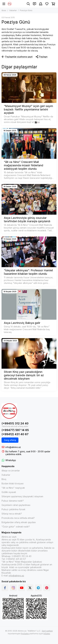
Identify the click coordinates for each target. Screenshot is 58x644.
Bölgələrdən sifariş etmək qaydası (19, 522)
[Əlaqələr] (34, 4)
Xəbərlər (13, 10)
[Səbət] (53, 4)
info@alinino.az (13, 447)
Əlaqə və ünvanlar (11, 471)
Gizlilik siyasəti (9, 492)
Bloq (4, 479)
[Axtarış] (28, 4)
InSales (47, 634)
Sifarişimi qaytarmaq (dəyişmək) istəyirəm (22, 496)
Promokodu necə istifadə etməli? (18, 518)
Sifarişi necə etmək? (12, 514)
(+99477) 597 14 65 (15, 430)
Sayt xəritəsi (47, 631)
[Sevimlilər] (47, 4)
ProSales (25, 634)
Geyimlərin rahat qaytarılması (16, 505)
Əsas (4, 10)
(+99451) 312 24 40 (15, 423)
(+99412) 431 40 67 (15, 434)
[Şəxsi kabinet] (41, 4)
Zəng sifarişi (10, 440)
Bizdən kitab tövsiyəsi (13, 483)
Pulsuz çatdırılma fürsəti (13, 509)
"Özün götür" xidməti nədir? (16, 527)
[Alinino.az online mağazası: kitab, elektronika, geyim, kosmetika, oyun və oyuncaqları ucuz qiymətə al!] (10, 4)
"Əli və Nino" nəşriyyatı (13, 488)
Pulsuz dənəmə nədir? (13, 501)
